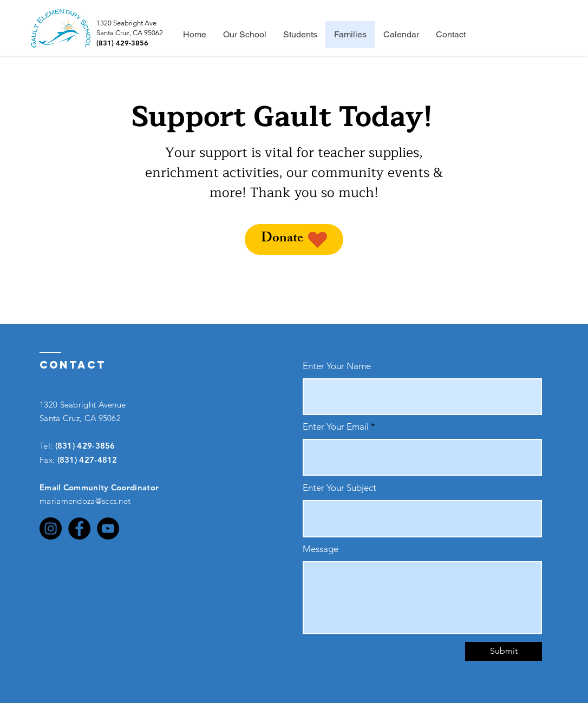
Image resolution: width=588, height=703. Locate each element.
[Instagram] (51, 528)
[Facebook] (79, 528)
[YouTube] (108, 528)
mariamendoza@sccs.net (85, 501)
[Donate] (294, 239)
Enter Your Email (336, 427)
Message (321, 549)
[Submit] (504, 651)
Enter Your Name (337, 366)
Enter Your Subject (339, 488)
